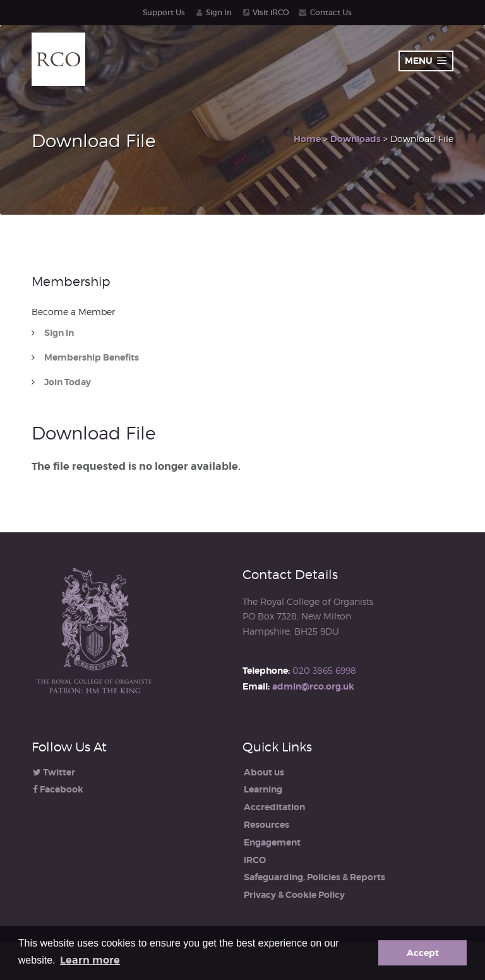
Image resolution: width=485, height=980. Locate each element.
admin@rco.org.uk (313, 686)
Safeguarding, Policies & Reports (314, 877)
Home (307, 139)
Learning (263, 789)
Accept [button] (423, 953)
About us (264, 772)
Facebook (58, 789)
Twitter (54, 772)
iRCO (255, 860)
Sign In (219, 12)
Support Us (164, 12)
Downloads (356, 139)
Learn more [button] (90, 960)
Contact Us (331, 12)
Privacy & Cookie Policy (294, 895)
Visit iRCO (271, 12)
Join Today (68, 382)
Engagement (272, 842)
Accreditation (274, 807)
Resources (266, 825)
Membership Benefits (92, 358)
